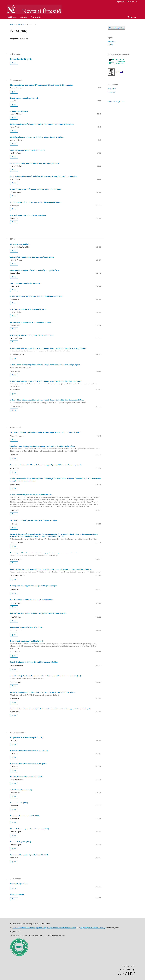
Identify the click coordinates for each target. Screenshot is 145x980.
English (110, 45)
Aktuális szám (12, 17)
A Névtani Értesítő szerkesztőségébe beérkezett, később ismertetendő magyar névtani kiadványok (50, 709)
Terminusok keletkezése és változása (25, 283)
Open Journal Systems (116, 102)
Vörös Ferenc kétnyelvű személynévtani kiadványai (56, 501)
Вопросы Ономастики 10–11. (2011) (25, 816)
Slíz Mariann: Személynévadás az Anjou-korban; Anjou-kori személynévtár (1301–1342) (45, 432)
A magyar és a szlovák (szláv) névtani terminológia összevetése (36, 296)
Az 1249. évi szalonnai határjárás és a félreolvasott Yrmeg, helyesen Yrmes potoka (44, 176)
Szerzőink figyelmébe (19, 884)
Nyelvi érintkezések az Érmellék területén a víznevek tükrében (36, 189)
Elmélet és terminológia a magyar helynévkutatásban (32, 257)
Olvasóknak (112, 89)
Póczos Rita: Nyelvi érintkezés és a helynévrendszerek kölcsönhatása (38, 613)
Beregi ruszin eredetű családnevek (24, 98)
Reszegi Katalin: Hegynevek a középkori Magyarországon (34, 586)
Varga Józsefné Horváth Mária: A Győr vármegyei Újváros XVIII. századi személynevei (45, 465)
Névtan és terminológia (20, 244)
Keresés (133, 17)
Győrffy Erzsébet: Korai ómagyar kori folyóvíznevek (32, 600)
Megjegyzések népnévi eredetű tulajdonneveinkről (31, 322)
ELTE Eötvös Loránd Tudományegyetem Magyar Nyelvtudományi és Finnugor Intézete (44, 928)
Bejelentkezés (132, 2)
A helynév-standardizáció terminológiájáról (28, 309)
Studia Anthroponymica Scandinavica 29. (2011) (30, 829)
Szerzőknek (112, 92)
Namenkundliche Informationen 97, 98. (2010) (29, 764)
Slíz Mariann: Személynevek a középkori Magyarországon (34, 520)
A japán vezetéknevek (19, 111)
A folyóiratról (36, 17)
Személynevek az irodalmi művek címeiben (28, 150)
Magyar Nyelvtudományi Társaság (93, 928)
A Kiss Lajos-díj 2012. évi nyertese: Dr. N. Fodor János (32, 335)
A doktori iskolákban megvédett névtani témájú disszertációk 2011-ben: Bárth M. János (56, 384)
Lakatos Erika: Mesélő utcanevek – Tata (26, 627)
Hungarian (111, 41)
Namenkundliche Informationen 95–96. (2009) (29, 751)
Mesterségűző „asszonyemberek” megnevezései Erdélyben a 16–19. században (42, 85)
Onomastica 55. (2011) (19, 803)
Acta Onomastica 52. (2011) (21, 790)
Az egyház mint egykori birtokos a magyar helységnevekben (35, 163)
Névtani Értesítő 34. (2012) (21, 59)
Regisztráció (120, 2)
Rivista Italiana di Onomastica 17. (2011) (26, 777)
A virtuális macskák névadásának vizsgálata (28, 215)
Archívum (24, 17)
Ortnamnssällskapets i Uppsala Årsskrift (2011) (29, 855)
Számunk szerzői (17, 895)
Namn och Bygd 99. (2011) (21, 842)
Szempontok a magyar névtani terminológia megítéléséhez (34, 270)
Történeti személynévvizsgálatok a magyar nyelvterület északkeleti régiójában (56, 449)
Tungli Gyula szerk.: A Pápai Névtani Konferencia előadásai (34, 662)
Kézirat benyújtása (116, 28)
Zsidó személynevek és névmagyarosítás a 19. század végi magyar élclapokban (42, 124)
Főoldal (13, 24)
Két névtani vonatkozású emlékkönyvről (56, 645)
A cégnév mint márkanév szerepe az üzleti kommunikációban (35, 202)
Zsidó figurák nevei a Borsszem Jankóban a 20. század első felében (37, 137)
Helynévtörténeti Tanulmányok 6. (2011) (27, 738)
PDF (15, 63)
